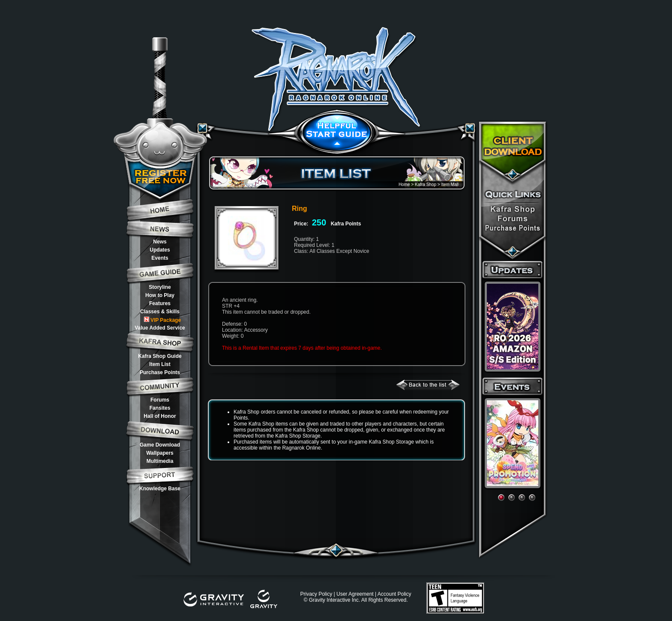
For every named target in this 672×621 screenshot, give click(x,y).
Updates (160, 250)
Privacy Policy (316, 594)
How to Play (160, 295)
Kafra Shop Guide (160, 356)
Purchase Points (160, 372)
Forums (160, 400)
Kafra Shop (426, 184)
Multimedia (160, 461)
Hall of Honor (160, 416)
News (160, 242)
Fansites (160, 408)
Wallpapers (160, 453)
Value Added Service (160, 328)
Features (160, 303)
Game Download (160, 445)
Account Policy (394, 594)
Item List (160, 364)
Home (404, 184)
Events (160, 258)
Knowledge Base (160, 489)
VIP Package (162, 320)
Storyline (160, 287)
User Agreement (355, 594)
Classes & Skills (160, 312)
